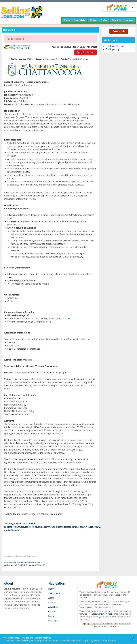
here (68, 319)
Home (67, 20)
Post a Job (119, 31)
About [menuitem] (51, 598)
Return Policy (22, 641)
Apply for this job (85, 52)
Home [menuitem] (51, 589)
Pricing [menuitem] (52, 602)
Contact (129, 20)
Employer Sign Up (115, 46)
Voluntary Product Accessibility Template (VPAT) (63, 641)
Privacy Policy (93, 641)
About (93, 20)
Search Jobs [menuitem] (54, 593)
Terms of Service (109, 641)
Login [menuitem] (51, 616)
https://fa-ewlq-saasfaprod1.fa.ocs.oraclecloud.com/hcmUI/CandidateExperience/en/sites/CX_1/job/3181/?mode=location (53, 527)
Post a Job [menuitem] (53, 621)
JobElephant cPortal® (103, 614)
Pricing (104, 20)
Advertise (116, 20)
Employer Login (114, 49)
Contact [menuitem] (52, 611)
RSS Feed (10, 641)
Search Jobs (80, 20)
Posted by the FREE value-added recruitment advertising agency (23, 562)
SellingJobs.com (26, 638)
